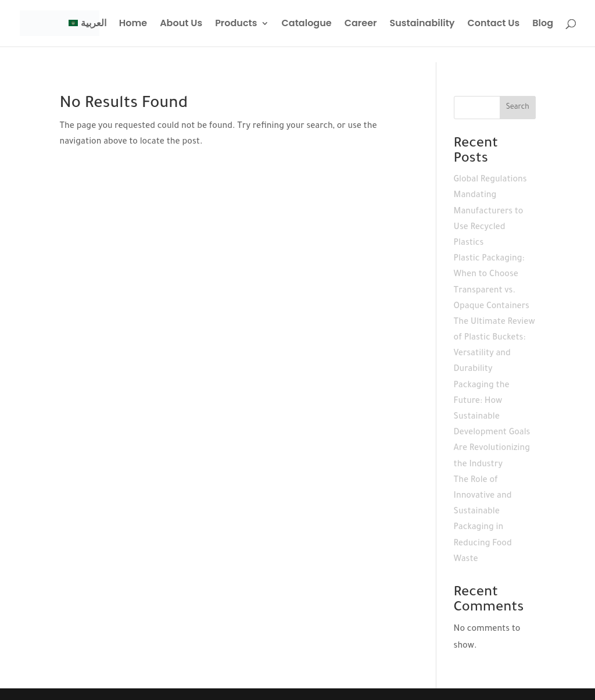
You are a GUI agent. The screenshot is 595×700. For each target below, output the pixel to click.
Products (236, 24)
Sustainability (422, 24)
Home (133, 24)
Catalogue (307, 24)
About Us (181, 24)
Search (518, 108)
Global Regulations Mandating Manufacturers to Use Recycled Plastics (490, 212)
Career (361, 24)
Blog (543, 24)
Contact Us (494, 24)
